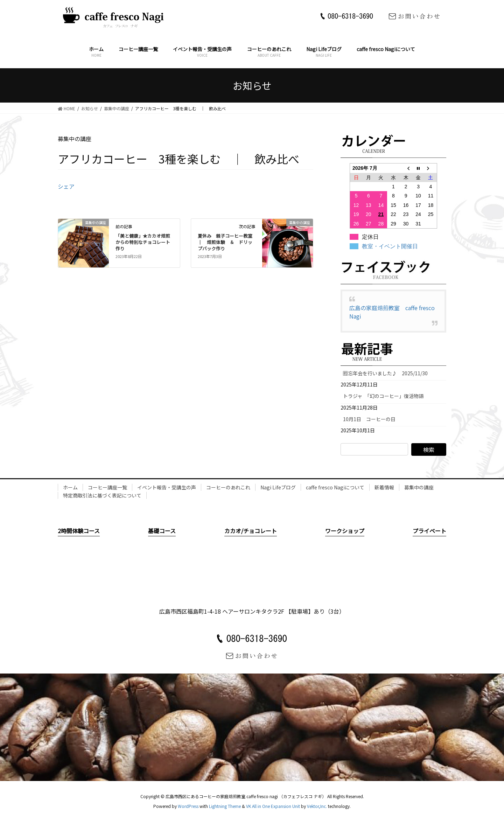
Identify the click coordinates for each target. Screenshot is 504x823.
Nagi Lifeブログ (278, 487)
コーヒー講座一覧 (107, 487)
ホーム (70, 487)
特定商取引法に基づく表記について (102, 495)
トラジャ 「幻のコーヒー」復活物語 (383, 396)
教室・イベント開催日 (390, 246)
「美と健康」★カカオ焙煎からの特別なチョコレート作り (143, 242)
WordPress (188, 806)
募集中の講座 (419, 487)
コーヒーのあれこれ (228, 487)
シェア (66, 186)
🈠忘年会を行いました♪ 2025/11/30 (385, 373)
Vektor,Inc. (317, 806)
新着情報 (384, 487)
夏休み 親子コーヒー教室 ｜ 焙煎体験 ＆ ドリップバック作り (227, 242)
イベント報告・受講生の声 (167, 487)
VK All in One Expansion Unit (273, 806)
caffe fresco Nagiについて (335, 487)
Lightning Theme (225, 806)
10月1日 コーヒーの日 (372, 419)
